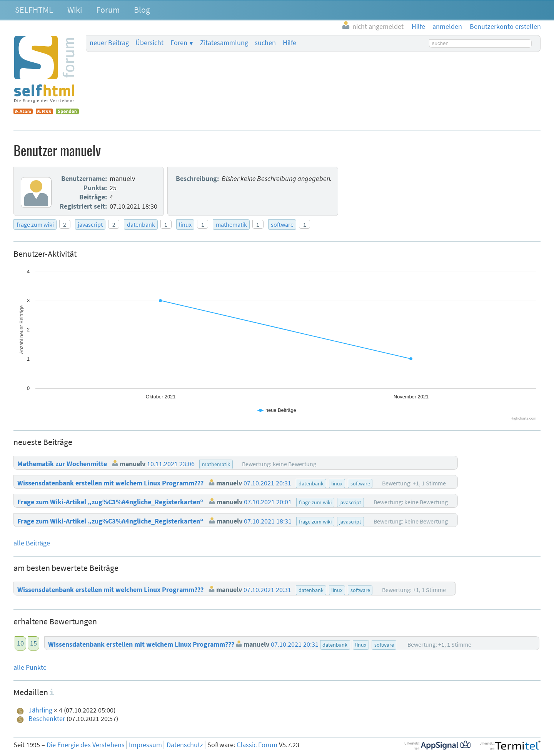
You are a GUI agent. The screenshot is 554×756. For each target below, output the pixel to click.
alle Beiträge (32, 543)
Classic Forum (257, 745)
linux (185, 224)
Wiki (75, 10)
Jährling (40, 710)
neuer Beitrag (109, 43)
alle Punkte (30, 667)
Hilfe (290, 43)
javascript (90, 224)
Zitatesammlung (224, 43)
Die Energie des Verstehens (86, 745)
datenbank (141, 224)
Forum (108, 10)
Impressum (145, 745)
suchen (265, 43)
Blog (142, 10)
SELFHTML (34, 10)
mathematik (231, 224)
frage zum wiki (35, 224)
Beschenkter (47, 719)
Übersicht (149, 43)
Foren (179, 43)
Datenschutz (185, 745)
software (282, 224)
